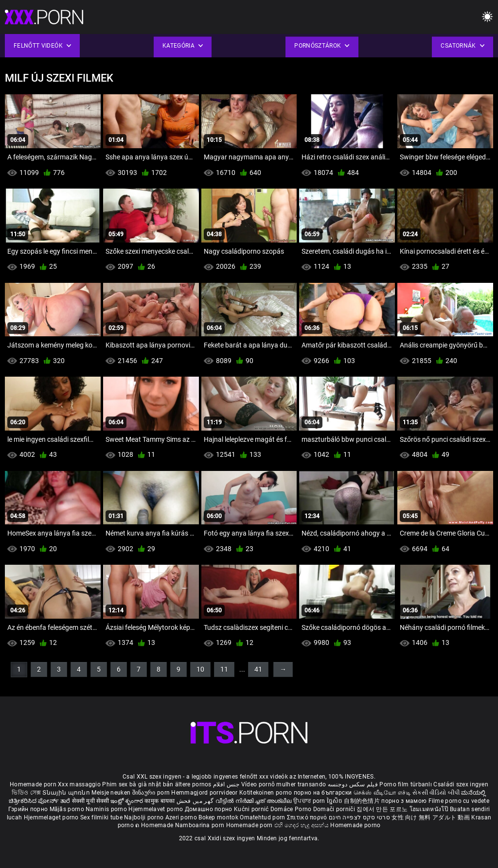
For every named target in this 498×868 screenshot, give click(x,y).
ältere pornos (193, 784)
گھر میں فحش (196, 801)
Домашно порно (209, 809)
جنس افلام (226, 784)
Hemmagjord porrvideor (205, 793)
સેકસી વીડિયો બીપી (436, 793)
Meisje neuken (111, 793)
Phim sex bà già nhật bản (138, 784)
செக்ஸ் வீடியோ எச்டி (382, 793)
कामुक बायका (160, 801)
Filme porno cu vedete (459, 801)
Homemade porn (34, 784)
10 (200, 669)
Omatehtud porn (263, 817)
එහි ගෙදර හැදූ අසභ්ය (302, 825)
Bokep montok (218, 817)
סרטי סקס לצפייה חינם (359, 817)
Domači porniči (335, 809)
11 (224, 669)
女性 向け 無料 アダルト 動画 (431, 817)
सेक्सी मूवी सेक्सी (90, 801)
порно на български (323, 793)
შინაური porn (152, 793)
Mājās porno (68, 809)
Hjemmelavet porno (156, 809)
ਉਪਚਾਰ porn (310, 801)
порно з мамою (404, 801)
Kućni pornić (252, 809)
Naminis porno (107, 809)
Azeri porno (182, 817)
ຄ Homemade (155, 825)
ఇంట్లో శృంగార (127, 801)
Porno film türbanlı (406, 784)
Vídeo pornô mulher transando (284, 784)
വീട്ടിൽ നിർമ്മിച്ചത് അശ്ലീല (255, 801)
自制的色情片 (363, 801)
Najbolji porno (144, 817)
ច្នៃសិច (335, 801)
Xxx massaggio (79, 784)
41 (258, 669)
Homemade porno (355, 825)
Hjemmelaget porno (52, 817)
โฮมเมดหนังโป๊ (430, 809)
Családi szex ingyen (461, 784)
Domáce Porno (292, 809)
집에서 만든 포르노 (383, 809)
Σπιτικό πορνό (308, 817)
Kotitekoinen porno (267, 793)
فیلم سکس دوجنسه (353, 784)
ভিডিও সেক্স (26, 793)
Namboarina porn (201, 825)
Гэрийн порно (29, 809)
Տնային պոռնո (67, 793)
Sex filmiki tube (101, 817)
